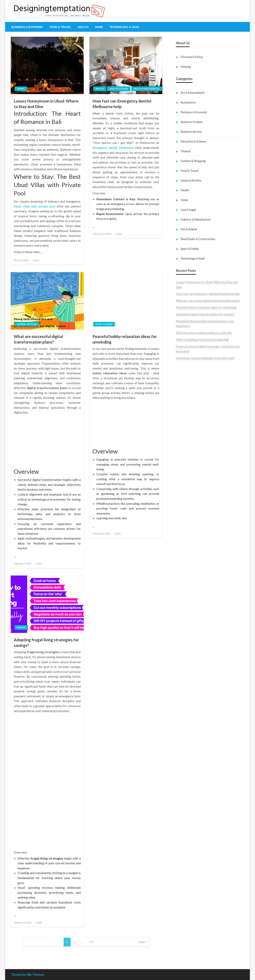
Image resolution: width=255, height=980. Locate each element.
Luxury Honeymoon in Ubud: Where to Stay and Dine (46, 104)
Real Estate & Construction (198, 239)
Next (142, 942)
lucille (119, 234)
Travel (21, 89)
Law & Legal (188, 210)
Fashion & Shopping (193, 161)
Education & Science (193, 141)
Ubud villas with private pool (35, 206)
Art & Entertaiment (193, 93)
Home (99, 27)
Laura (36, 260)
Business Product (192, 122)
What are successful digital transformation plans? (38, 339)
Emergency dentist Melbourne (113, 148)
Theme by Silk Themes (28, 975)
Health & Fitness (119, 89)
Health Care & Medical (147, 89)
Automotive (188, 102)
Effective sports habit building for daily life (204, 333)
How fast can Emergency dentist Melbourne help (122, 104)
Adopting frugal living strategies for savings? (46, 642)
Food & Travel (60, 27)
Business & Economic (27, 27)
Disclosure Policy (192, 57)
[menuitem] (27, 27)
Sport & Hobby (104, 324)
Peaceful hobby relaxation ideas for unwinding (125, 339)
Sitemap (186, 67)
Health (83, 27)
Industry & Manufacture (196, 219)
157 (91, 942)
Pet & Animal (189, 229)
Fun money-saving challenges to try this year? (205, 358)
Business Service (191, 132)
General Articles (27, 324)
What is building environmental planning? (203, 339)
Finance (21, 627)
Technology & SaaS (124, 27)
